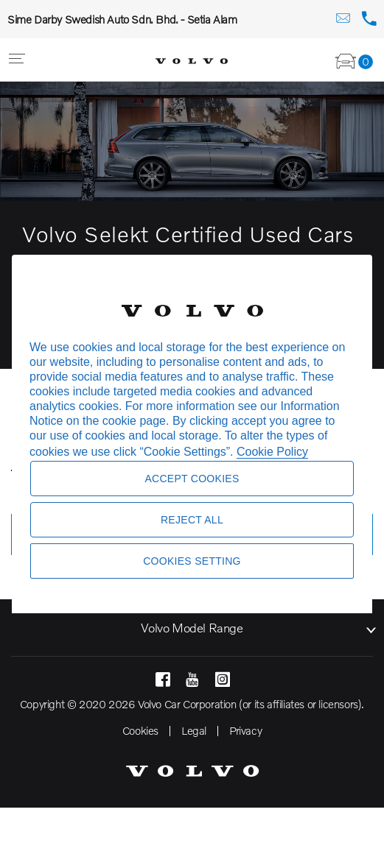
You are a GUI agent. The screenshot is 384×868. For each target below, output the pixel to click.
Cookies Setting (192, 561)
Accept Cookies (192, 479)
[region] (192, 434)
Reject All (192, 520)
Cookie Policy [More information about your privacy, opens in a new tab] (272, 452)
